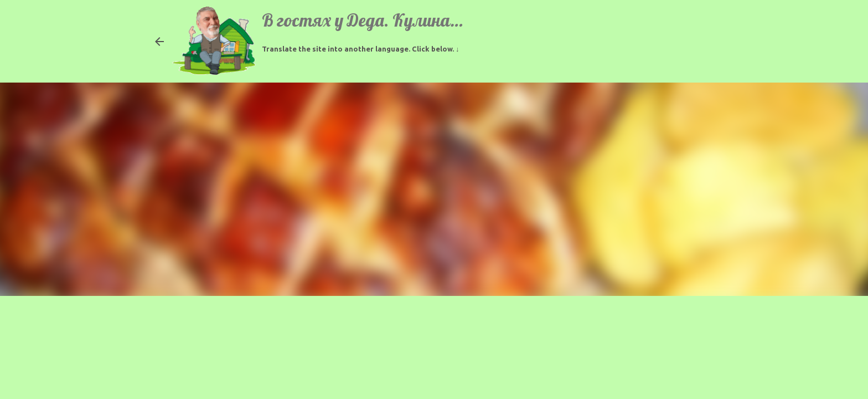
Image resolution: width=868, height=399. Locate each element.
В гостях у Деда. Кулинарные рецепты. (410, 20)
